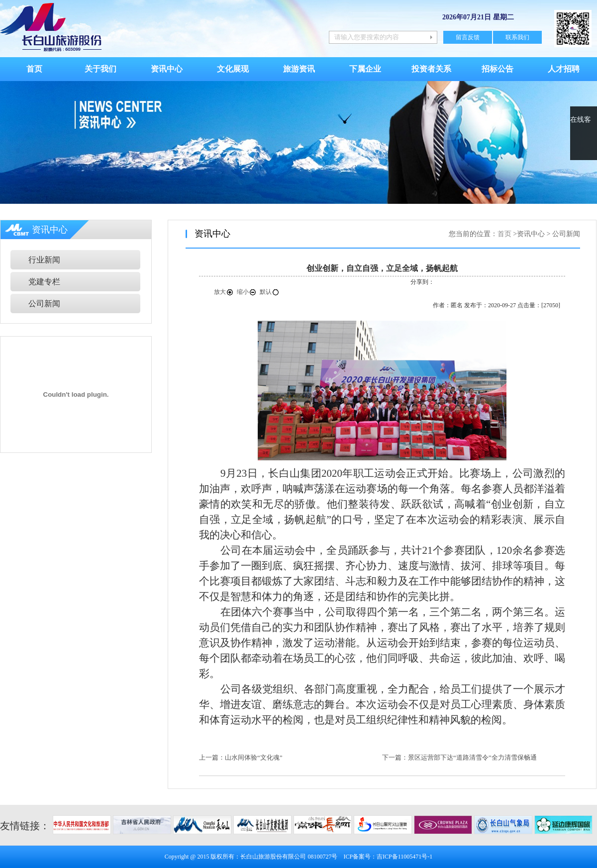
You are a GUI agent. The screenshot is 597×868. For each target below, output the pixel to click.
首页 (34, 69)
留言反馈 (468, 37)
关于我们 (100, 69)
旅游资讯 (299, 69)
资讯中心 (167, 69)
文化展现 (233, 69)
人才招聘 (564, 69)
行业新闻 (44, 260)
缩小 (247, 292)
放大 (224, 292)
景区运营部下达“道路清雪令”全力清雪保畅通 (472, 757)
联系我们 (517, 37)
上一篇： (212, 757)
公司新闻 (44, 304)
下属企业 (365, 69)
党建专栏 (44, 282)
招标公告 (497, 69)
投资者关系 (431, 69)
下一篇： (395, 757)
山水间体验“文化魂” (254, 757)
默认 (270, 292)
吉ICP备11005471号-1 (404, 857)
